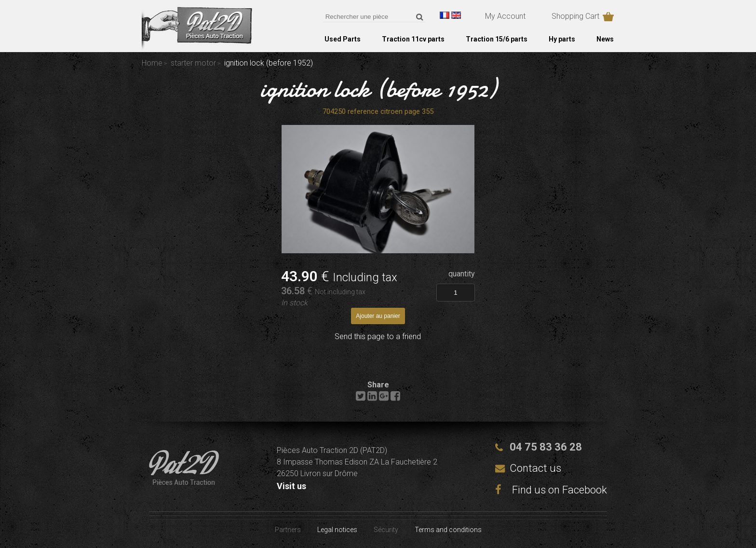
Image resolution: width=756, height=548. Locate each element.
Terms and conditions (448, 530)
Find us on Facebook (551, 490)
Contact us (535, 468)
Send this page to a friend (378, 336)
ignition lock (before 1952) (378, 89)
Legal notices (337, 530)
